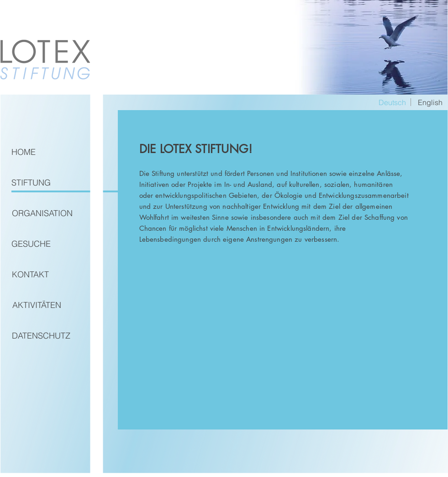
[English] (430, 102)
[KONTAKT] (30, 275)
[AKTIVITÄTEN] (37, 305)
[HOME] (24, 152)
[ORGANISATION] (42, 213)
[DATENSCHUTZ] (41, 336)
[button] (392, 102)
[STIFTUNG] (31, 183)
